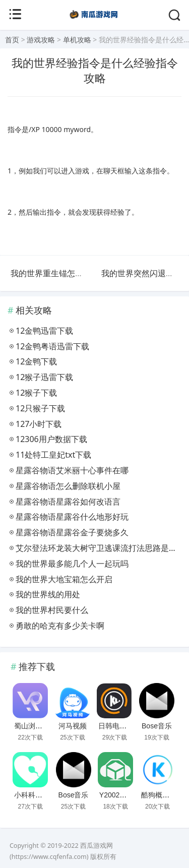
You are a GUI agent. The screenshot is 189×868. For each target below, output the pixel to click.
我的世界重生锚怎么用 (51, 273)
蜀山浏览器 (32, 726)
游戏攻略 (41, 40)
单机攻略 (77, 40)
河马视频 (73, 726)
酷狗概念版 (159, 795)
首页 (12, 40)
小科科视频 (32, 795)
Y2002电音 (116, 795)
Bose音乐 (157, 726)
